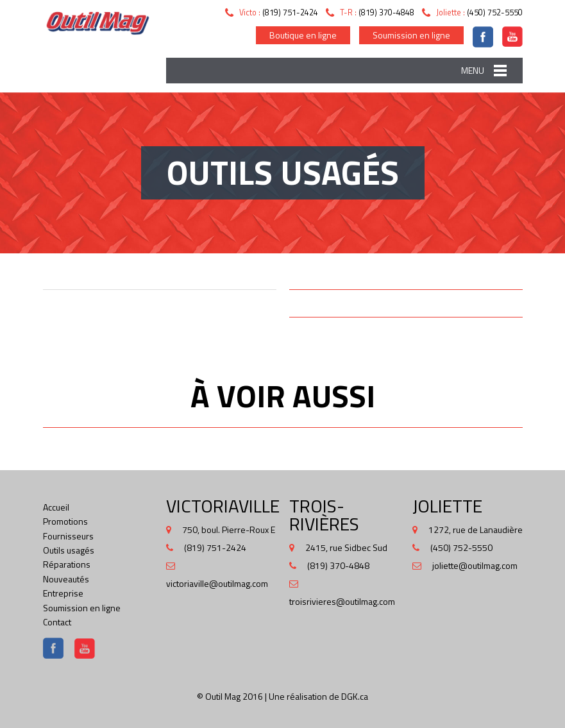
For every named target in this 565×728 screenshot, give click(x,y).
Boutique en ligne (303, 35)
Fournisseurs (68, 536)
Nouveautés (66, 579)
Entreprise (63, 593)
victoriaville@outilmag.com (217, 583)
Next (261, 308)
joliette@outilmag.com (475, 565)
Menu (473, 70)
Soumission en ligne (411, 35)
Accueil (56, 507)
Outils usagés (69, 550)
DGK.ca (355, 696)
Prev (58, 308)
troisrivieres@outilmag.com (342, 601)
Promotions (65, 521)
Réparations (67, 564)
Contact (57, 622)
